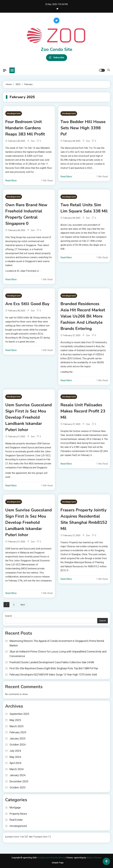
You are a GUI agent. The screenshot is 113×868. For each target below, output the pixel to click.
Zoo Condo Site (57, 49)
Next (23, 605)
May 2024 (15, 757)
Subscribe (57, 58)
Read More (11, 181)
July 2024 (15, 751)
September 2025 (19, 714)
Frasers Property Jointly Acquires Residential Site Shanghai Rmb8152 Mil (84, 519)
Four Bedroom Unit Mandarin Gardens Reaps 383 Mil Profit (25, 128)
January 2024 (17, 775)
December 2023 (19, 781)
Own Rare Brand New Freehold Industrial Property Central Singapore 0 (26, 214)
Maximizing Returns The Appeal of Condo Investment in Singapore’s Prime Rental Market (57, 643)
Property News (18, 814)
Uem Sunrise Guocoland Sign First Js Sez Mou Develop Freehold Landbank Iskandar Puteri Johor (29, 417)
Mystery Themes (94, 858)
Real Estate (16, 820)
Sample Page (58, 863)
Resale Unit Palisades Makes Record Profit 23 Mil (83, 411)
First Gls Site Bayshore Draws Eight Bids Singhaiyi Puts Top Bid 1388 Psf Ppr (54, 668)
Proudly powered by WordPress (51, 858)
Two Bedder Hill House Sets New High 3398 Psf (83, 128)
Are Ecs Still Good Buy (27, 304)
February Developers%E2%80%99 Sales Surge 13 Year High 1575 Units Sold (53, 675)
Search (9, 616)
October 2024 (18, 745)
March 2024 (16, 769)
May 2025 (15, 720)
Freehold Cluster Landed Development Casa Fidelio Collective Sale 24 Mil (52, 662)
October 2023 (18, 787)
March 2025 (16, 726)
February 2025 (18, 732)
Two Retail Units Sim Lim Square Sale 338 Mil (84, 208)
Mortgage (15, 807)
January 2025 (17, 738)
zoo (33, 141)
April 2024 (15, 763)
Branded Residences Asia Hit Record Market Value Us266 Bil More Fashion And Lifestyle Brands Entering (83, 316)
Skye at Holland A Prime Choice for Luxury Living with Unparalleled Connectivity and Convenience (58, 654)
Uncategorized (14, 113)
